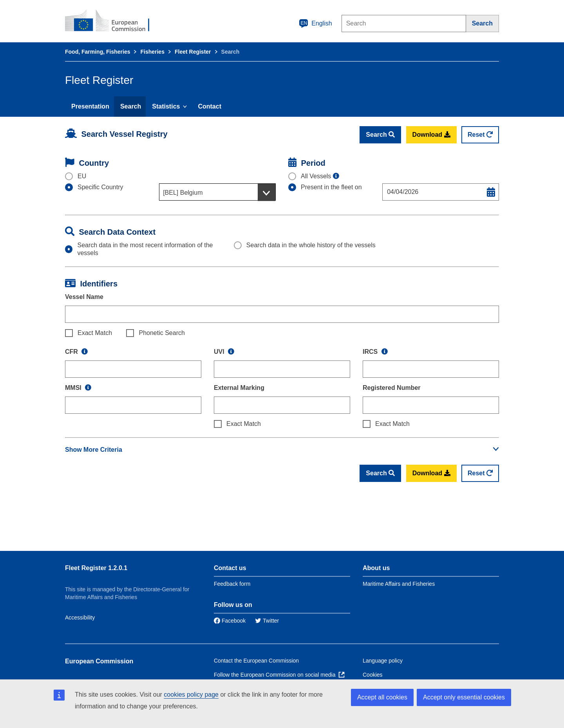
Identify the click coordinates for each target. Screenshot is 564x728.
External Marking (239, 388)
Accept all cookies (382, 697)
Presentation (90, 106)
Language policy (383, 661)
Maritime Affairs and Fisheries (399, 584)
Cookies (373, 675)
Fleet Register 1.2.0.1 (96, 568)
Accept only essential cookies (464, 697)
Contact (210, 106)
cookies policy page (191, 694)
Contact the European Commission (256, 661)
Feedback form (232, 584)
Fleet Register (193, 52)
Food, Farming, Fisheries (98, 52)
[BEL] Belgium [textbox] (183, 193)
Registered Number (392, 388)
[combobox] (217, 192)
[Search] (483, 24)
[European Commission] (112, 21)
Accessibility (80, 618)
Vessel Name (84, 297)
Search (131, 106)
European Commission (99, 661)
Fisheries (152, 52)
